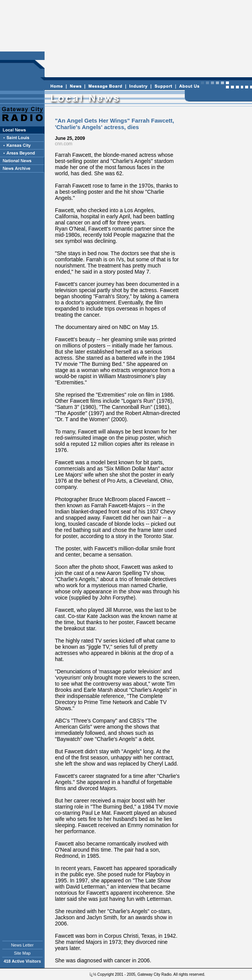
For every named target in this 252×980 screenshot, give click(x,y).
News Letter (22, 945)
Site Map (22, 953)
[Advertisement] (147, 39)
